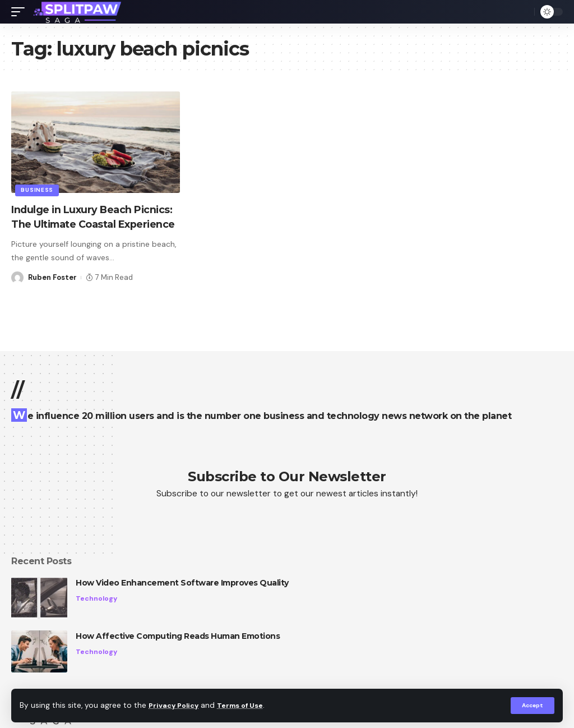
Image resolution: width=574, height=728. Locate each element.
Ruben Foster (52, 291)
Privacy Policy (176, 705)
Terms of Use (247, 705)
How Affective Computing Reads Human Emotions (178, 636)
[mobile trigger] (21, 12)
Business (38, 189)
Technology (97, 599)
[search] (523, 12)
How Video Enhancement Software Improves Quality (182, 583)
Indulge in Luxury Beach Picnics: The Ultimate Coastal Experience (95, 224)
